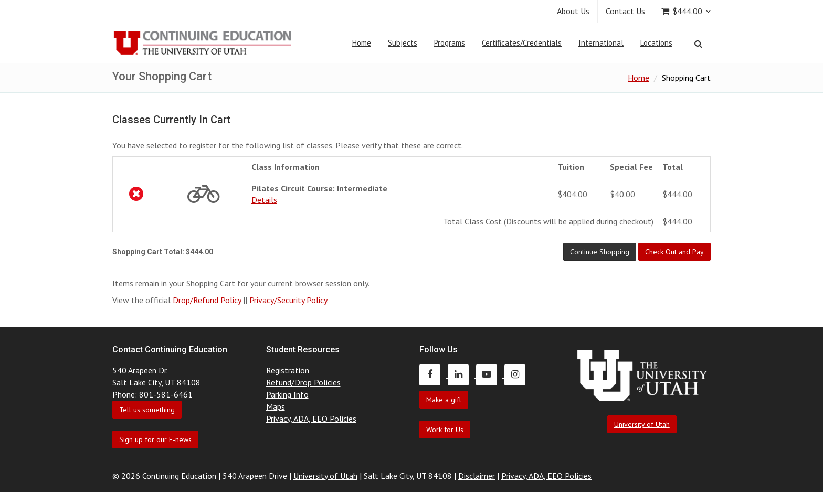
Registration (288, 370)
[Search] (698, 44)
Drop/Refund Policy (207, 300)
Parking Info (287, 394)
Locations (656, 43)
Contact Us (625, 11)
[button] (600, 252)
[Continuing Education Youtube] (490, 374)
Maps (276, 406)
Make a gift (444, 400)
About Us (573, 11)
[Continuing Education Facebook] (434, 374)
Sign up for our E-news (155, 439)
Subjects (403, 43)
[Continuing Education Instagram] (518, 374)
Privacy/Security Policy (288, 300)
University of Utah (642, 424)
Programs (450, 43)
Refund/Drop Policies (303, 382)
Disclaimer (477, 476)
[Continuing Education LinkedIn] (462, 374)
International (601, 43)
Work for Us (445, 430)
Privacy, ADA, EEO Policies (311, 419)
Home (362, 43)
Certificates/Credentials (522, 43)
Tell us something (147, 410)
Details (264, 200)
